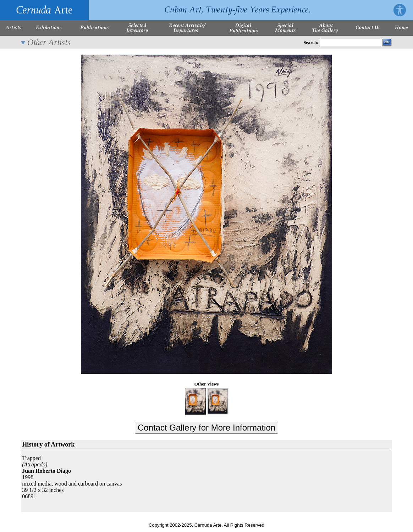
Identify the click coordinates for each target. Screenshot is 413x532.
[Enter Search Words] (351, 42)
